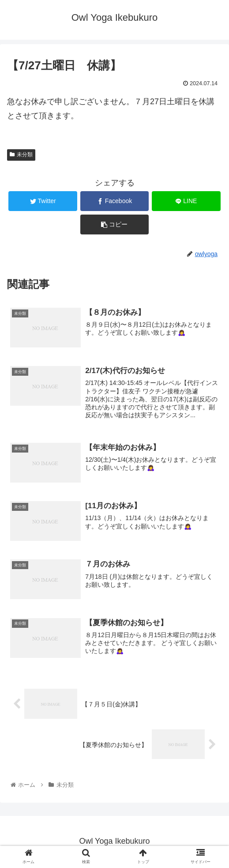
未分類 (21, 155)
